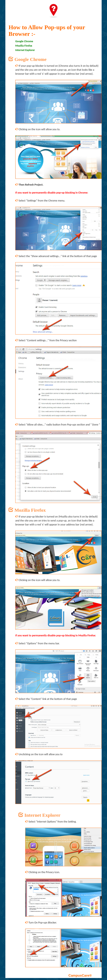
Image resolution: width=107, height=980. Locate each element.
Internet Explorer (25, 50)
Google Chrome (24, 41)
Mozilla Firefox (24, 46)
